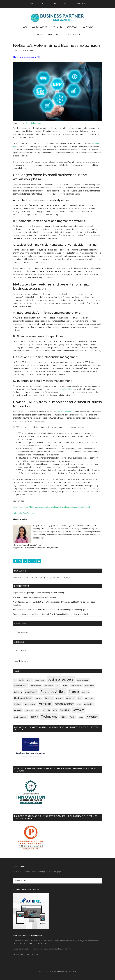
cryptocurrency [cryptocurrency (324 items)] (20, 685)
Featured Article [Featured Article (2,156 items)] (53, 692)
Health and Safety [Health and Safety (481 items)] (23, 698)
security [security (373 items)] (46, 710)
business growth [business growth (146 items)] (40, 680)
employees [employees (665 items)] (31, 692)
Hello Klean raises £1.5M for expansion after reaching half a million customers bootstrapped (51, 507)
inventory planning (67, 389)
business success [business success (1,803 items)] (61, 679)
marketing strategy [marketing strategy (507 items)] (64, 704)
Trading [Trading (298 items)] (64, 717)
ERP (36, 548)
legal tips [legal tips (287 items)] (18, 704)
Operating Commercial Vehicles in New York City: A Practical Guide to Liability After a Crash (51, 614)
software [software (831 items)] (79, 710)
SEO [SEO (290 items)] (55, 710)
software (54, 548)
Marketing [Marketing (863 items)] (45, 704)
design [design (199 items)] (65, 686)
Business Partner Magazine (57, 18)
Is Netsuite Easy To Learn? (24, 513)
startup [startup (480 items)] (34, 717)
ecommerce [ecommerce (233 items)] (89, 686)
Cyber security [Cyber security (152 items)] (48, 686)
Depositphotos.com (34, 123)
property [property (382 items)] (18, 710)
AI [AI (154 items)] (15, 680)
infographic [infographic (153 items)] (39, 698)
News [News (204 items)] (79, 704)
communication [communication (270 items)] (83, 680)
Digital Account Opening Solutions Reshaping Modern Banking (39, 593)
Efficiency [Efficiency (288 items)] (18, 692)
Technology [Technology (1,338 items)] (49, 716)
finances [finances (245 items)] (86, 692)
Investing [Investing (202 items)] (59, 698)
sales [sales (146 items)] (38, 710)
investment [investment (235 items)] (70, 698)
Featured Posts (28, 545)
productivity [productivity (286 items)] (89, 704)
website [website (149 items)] (81, 717)
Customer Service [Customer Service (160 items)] (35, 686)
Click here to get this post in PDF (27, 57)
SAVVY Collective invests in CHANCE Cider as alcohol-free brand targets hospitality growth (51, 610)
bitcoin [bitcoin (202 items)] (21, 680)
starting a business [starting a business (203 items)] (21, 717)
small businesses (64, 412)
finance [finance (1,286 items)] (74, 692)
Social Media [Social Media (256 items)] (65, 710)
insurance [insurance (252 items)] (49, 698)
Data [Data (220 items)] (58, 686)
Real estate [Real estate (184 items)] (29, 710)
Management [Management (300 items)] (30, 704)
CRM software (28, 548)
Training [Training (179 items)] (73, 717)
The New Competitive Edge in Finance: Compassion (34, 597)
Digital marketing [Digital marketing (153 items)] (76, 686)
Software (38, 545)
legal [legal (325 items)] (80, 698)
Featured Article (44, 548)
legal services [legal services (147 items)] (89, 698)
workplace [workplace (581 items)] (92, 717)
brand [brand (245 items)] (29, 680)
